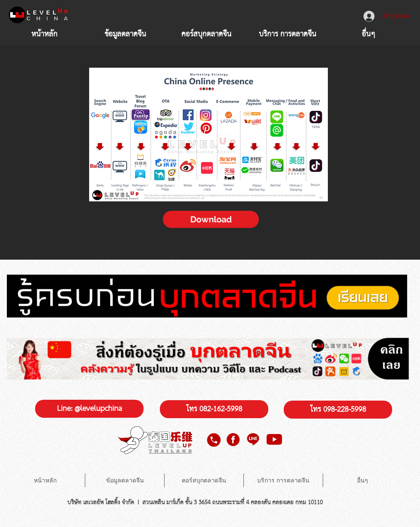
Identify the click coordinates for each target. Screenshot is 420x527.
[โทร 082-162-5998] (214, 409)
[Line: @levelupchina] (89, 409)
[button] (287, 33)
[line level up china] (254, 440)
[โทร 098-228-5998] (338, 410)
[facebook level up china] (233, 440)
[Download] (211, 219)
